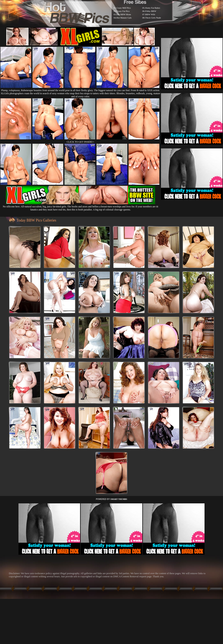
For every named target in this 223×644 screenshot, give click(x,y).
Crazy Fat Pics (123, 11)
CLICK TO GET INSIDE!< (80, 142)
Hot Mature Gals (124, 18)
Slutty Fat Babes (153, 8)
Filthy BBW (151, 11)
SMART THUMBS (119, 499)
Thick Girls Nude (153, 18)
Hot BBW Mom (124, 14)
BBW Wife (150, 14)
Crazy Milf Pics (124, 8)
